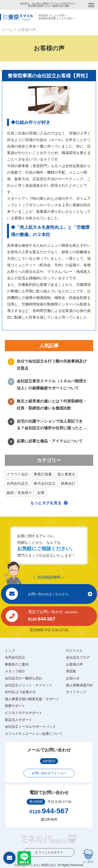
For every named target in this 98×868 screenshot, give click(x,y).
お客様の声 (74, 664)
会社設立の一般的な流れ (24, 678)
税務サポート (15, 706)
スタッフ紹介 (15, 671)
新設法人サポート (18, 720)
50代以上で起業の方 (20, 692)
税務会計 (68, 483)
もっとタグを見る (46, 503)
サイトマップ (76, 692)
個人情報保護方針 (80, 685)
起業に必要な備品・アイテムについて (50, 441)
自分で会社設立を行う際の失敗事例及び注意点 (52, 365)
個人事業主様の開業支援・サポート (32, 699)
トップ (10, 651)
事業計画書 (43, 474)
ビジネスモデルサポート (24, 713)
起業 (41, 493)
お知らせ (73, 678)
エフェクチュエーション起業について (34, 734)
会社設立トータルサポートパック (30, 727)
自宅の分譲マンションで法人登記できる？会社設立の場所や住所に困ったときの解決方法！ (52, 426)
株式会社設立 (45, 483)
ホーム (7, 30)
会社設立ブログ (78, 657)
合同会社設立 (17, 483)
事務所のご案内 (17, 664)
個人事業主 (66, 474)
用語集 (71, 671)
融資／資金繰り (19, 493)
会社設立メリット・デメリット (29, 685)
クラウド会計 (17, 474)
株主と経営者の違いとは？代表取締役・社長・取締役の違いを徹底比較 (52, 405)
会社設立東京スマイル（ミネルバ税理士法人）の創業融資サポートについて (52, 385)
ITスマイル (74, 651)
